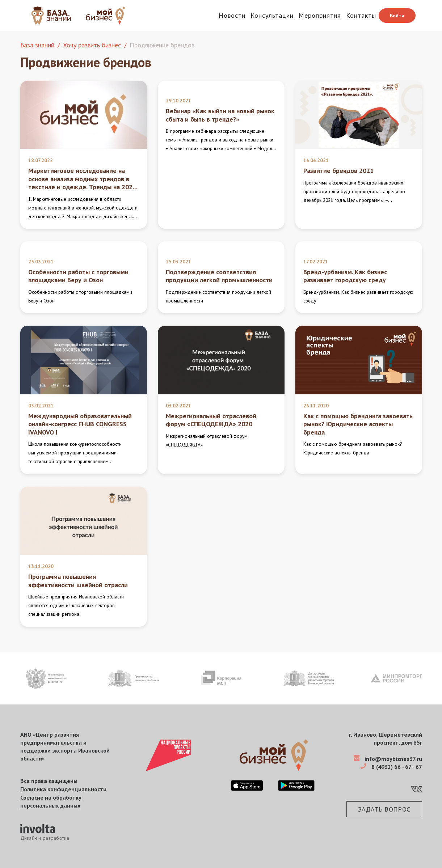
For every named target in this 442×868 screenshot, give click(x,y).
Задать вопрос (384, 809)
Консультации (272, 15)
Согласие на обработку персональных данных (51, 801)
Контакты (361, 15)
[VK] (417, 791)
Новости (232, 15)
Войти (397, 16)
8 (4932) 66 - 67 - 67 (396, 767)
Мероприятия (320, 15)
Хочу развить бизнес (92, 45)
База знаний (37, 45)
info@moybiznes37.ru (393, 759)
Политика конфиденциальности (63, 789)
